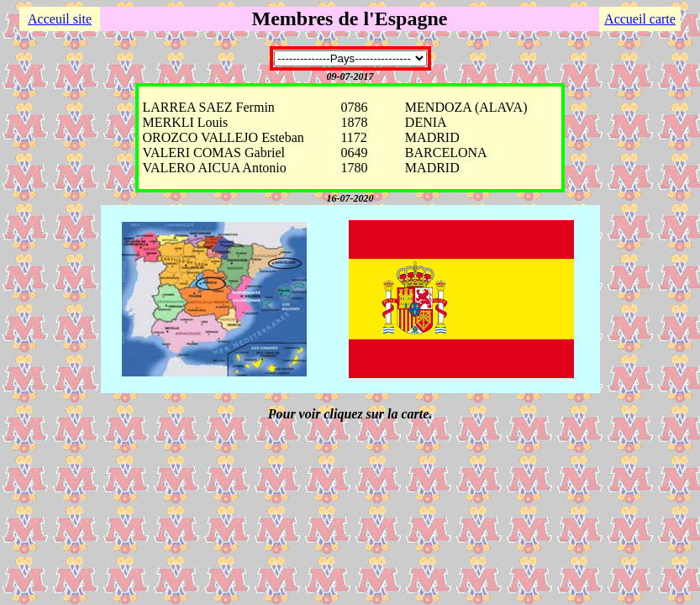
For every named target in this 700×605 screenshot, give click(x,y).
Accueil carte (640, 19)
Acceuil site (60, 19)
